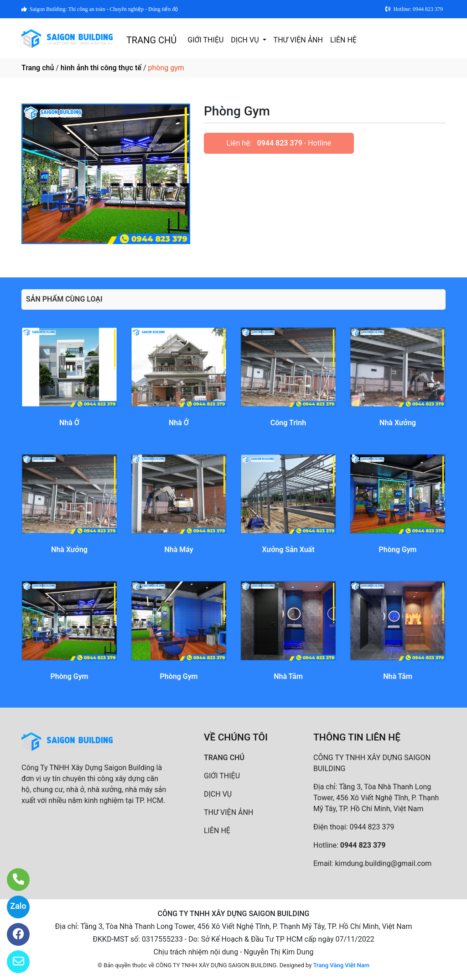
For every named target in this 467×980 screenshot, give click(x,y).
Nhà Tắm (288, 676)
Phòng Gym (397, 550)
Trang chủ (38, 68)
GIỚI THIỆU (205, 40)
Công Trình (288, 423)
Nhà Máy (179, 550)
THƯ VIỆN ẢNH (298, 40)
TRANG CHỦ (151, 40)
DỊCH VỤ (246, 40)
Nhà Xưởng (398, 423)
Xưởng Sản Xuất (288, 550)
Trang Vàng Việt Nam (341, 965)
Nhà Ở (69, 423)
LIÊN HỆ (343, 40)
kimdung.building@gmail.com (383, 863)
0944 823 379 (279, 143)
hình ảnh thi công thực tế (101, 68)
